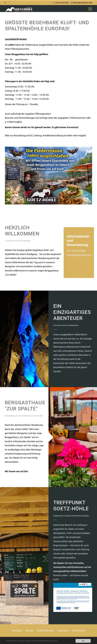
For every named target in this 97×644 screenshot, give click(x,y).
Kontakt (30, 631)
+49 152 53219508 (61, 3)
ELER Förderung (45, 631)
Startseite (17, 631)
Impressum (63, 631)
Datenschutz (79, 631)
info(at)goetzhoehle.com (79, 255)
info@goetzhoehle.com (81, 3)
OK (83, 641)
